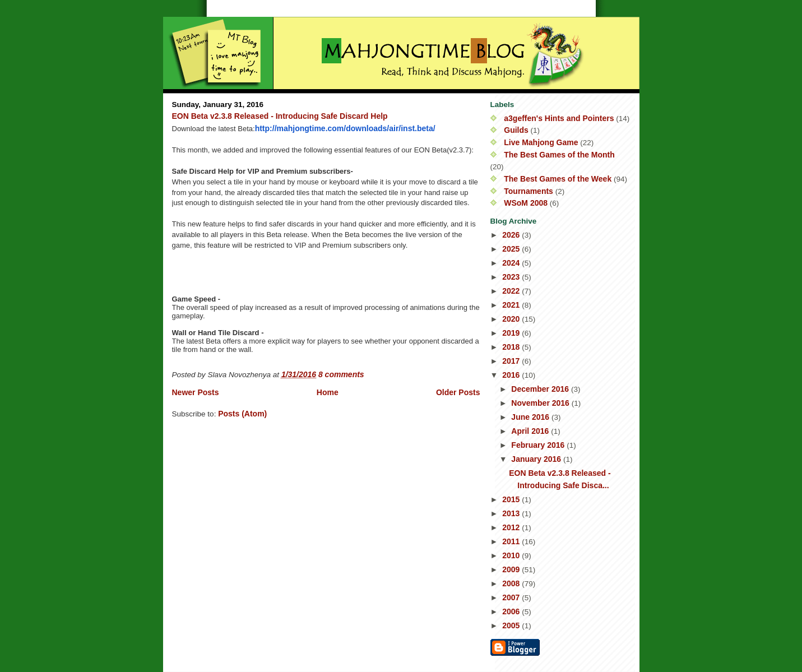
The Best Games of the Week (558, 179)
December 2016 (541, 389)
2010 (512, 555)
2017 (512, 361)
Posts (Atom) (242, 414)
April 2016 (531, 431)
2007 (512, 597)
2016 (512, 375)
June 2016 (531, 417)
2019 (512, 333)
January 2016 (537, 459)
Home (328, 392)
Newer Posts (196, 392)
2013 (512, 513)
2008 (512, 583)
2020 (512, 319)
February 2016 (539, 445)
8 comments (341, 374)
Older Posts (458, 392)
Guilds (516, 130)
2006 (512, 611)
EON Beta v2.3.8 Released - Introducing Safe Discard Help (280, 116)
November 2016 (541, 403)
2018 (512, 347)
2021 (512, 305)
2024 (512, 263)
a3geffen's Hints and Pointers (559, 118)
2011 (512, 541)
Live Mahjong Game (541, 142)
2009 (512, 569)
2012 (512, 527)
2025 (512, 249)
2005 (512, 625)
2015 (512, 499)
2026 (512, 235)
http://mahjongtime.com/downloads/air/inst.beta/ (345, 128)
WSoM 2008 (526, 203)
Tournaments (529, 191)
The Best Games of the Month (559, 155)
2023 (512, 277)
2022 (512, 291)
